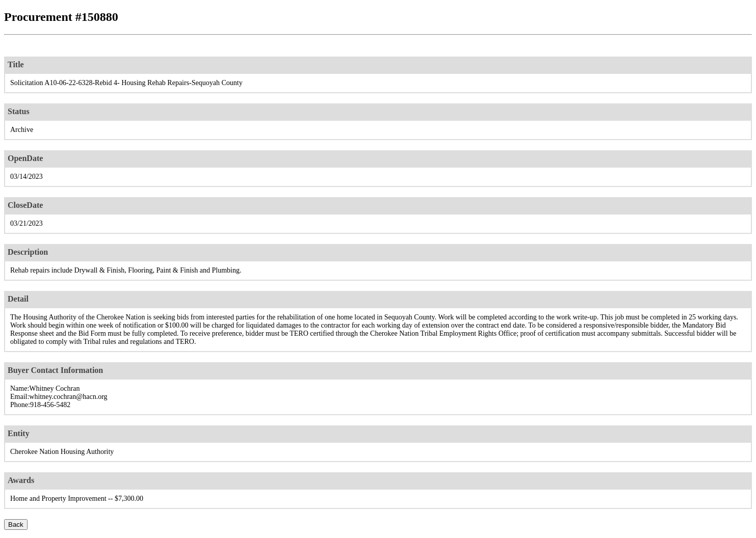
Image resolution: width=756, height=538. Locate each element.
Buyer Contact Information (55, 370)
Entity (19, 433)
